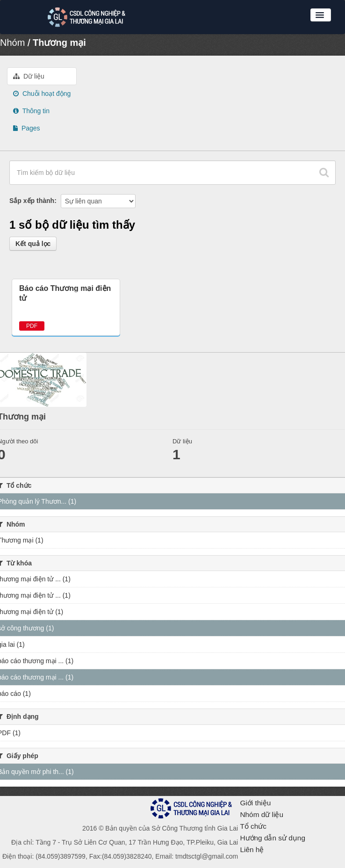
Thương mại (59, 43)
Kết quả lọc (33, 244)
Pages (27, 128)
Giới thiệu (255, 803)
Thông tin (31, 111)
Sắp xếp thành (32, 201)
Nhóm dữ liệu (262, 814)
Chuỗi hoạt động (42, 94)
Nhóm (12, 43)
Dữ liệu (29, 76)
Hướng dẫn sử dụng (273, 838)
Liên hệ (252, 850)
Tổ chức (253, 826)
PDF (32, 326)
